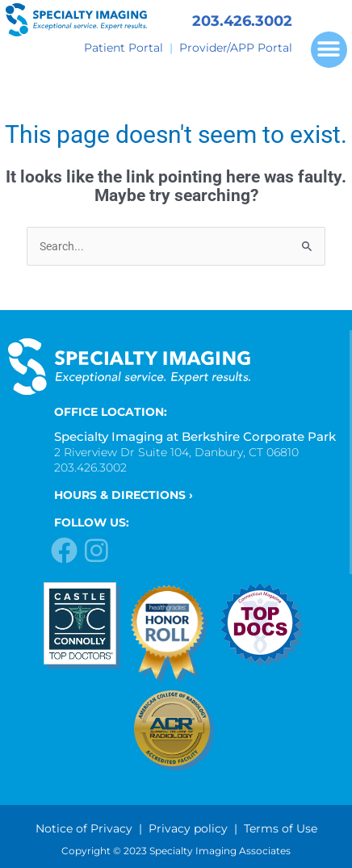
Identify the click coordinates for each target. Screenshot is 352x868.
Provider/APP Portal (236, 48)
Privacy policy (188, 828)
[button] (329, 50)
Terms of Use (281, 828)
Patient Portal (124, 48)
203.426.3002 (242, 21)
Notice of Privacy (84, 828)
